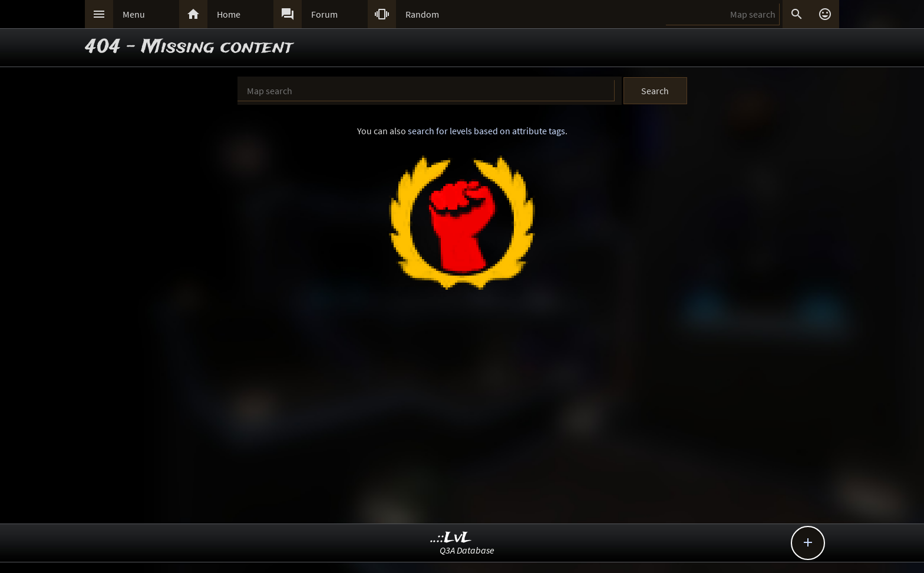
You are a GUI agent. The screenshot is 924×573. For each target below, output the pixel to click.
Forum (324, 14)
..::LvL (451, 538)
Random (422, 14)
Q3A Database (467, 550)
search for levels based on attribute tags (486, 131)
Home (229, 14)
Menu (134, 14)
